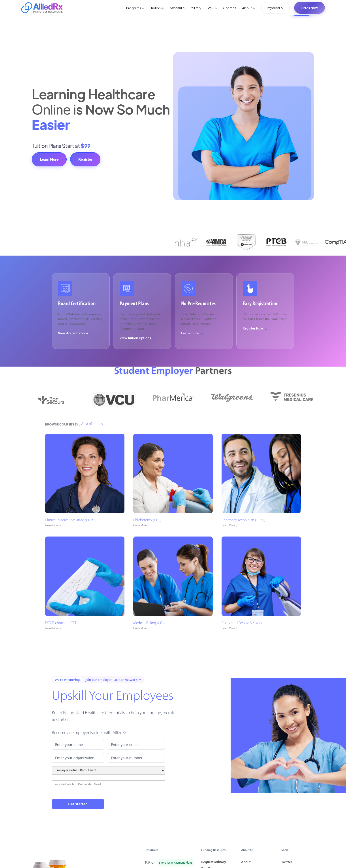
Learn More (49, 159)
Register (85, 159)
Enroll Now (309, 8)
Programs (135, 8)
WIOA (212, 8)
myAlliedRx (275, 8)
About (248, 8)
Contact (229, 8)
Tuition (157, 8)
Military (196, 8)
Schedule (177, 8)
